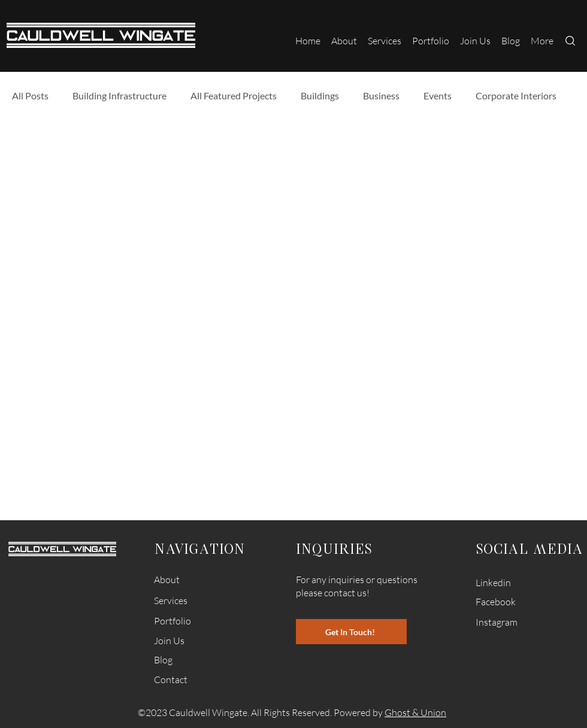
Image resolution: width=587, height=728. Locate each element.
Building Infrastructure (119, 95)
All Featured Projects (234, 95)
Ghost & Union (415, 712)
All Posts (30, 95)
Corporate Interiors (516, 95)
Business (381, 95)
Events (438, 95)
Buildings (320, 95)
